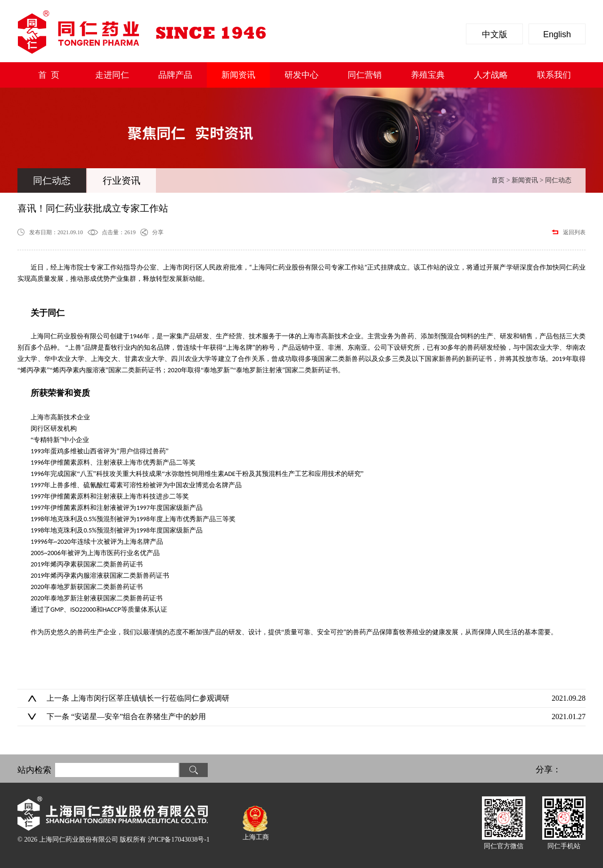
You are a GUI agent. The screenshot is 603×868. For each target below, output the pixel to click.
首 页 (49, 75)
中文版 (495, 34)
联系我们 (554, 75)
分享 (158, 232)
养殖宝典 (428, 75)
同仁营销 (365, 75)
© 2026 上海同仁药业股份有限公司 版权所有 (114, 839)
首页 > (501, 180)
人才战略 (491, 75)
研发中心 (301, 75)
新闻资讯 (238, 75)
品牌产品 (175, 75)
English (557, 34)
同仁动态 (52, 180)
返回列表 (574, 232)
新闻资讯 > (528, 180)
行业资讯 (122, 180)
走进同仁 (112, 75)
